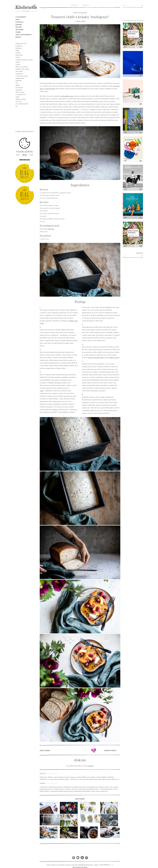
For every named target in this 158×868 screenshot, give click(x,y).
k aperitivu (19, 46)
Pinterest (87, 858)
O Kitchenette (21, 17)
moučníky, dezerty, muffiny (24, 60)
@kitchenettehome (28, 131)
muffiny (18, 64)
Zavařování (19, 90)
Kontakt (19, 25)
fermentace (19, 87)
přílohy (18, 57)
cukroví (18, 62)
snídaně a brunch (21, 43)
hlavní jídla (19, 55)
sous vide (18, 101)
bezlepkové (19, 74)
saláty (17, 50)
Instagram (82, 858)
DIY (16, 106)
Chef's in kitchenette (24, 35)
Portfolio (19, 22)
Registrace (86, 5)
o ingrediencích (20, 94)
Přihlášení (75, 5)
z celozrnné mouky (21, 76)
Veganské (18, 81)
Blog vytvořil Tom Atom (80, 867)
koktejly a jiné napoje (22, 69)
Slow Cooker (19, 71)
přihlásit (91, 766)
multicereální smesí (67, 96)
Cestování (19, 30)
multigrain (51, 229)
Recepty (18, 37)
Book (25, 117)
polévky (18, 53)
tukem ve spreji (114, 357)
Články (18, 32)
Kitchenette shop (133, 15)
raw (17, 83)
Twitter (78, 858)
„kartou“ (55, 409)
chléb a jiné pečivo (22, 67)
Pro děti (19, 27)
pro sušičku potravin (22, 104)
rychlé (17, 97)
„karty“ (42, 391)
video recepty (20, 92)
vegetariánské (20, 78)
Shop (17, 19)
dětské (18, 85)
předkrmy (19, 48)
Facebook (74, 858)
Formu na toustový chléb (96, 357)
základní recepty (21, 99)
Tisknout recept (110, 750)
